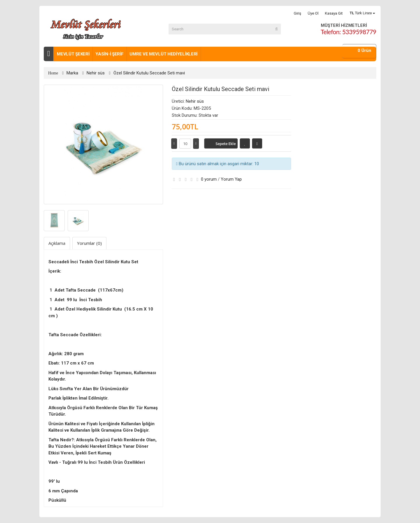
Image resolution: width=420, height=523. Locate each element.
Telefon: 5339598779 (349, 32)
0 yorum (209, 179)
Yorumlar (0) (89, 243)
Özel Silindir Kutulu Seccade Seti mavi (149, 73)
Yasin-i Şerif (109, 54)
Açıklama (57, 243)
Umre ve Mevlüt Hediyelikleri (163, 54)
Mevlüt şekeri (73, 54)
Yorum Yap (231, 179)
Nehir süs (96, 73)
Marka (72, 73)
